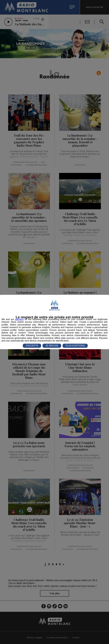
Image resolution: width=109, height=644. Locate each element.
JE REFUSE (52, 346)
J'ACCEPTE (32, 346)
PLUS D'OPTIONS (75, 346)
